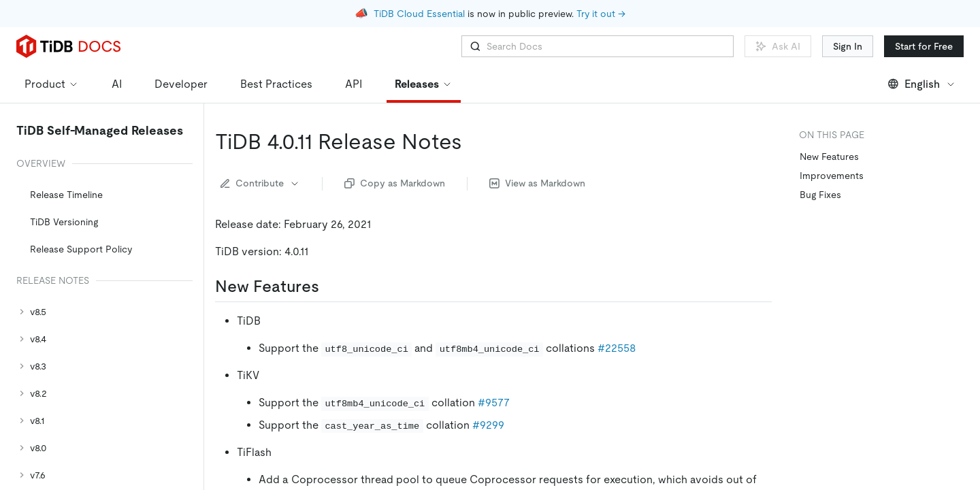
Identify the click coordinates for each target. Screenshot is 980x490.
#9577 (494, 403)
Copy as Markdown (395, 183)
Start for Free (924, 46)
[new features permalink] (330, 287)
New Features (829, 157)
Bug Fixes (820, 195)
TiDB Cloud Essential (419, 14)
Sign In (848, 46)
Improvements (832, 176)
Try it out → (601, 14)
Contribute (260, 183)
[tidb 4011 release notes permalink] (473, 142)
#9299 (488, 425)
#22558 (617, 348)
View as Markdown (537, 183)
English (922, 84)
